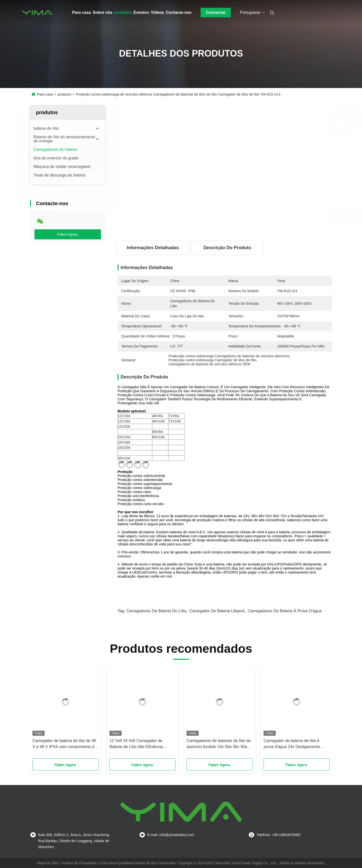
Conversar (216, 12)
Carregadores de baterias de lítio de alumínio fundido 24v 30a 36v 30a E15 (219, 744)
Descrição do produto (227, 248)
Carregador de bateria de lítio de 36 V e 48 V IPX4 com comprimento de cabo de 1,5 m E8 (64, 744)
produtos (123, 12)
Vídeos (157, 12)
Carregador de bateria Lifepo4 (217, 611)
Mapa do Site (47, 863)
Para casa (82, 12)
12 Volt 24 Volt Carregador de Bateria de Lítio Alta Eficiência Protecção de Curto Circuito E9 (137, 744)
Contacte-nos (179, 12)
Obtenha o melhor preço (257, 216)
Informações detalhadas (153, 248)
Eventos (141, 12)
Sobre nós (102, 12)
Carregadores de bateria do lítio (156, 611)
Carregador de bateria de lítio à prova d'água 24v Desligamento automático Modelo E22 (292, 744)
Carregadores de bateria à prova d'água (285, 611)
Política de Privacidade (79, 863)
